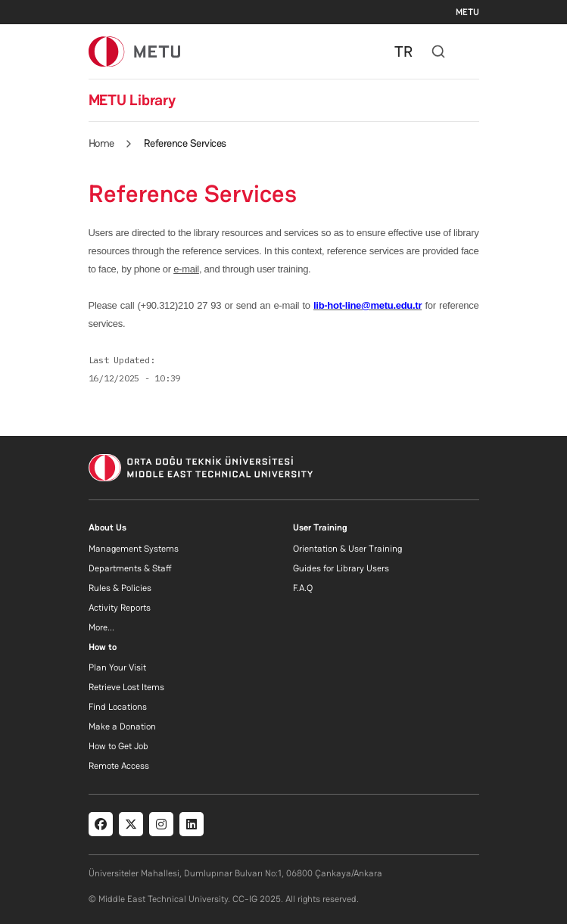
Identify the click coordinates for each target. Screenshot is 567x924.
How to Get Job (118, 746)
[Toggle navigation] (472, 51)
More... (101, 627)
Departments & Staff (130, 568)
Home (101, 143)
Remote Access (119, 766)
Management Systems (134, 549)
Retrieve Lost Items (126, 687)
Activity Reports (120, 608)
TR (403, 51)
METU (467, 12)
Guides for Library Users (341, 568)
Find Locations (118, 707)
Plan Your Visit (117, 667)
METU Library (132, 100)
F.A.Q (303, 588)
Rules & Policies (120, 588)
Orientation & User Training (347, 549)
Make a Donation (122, 726)
